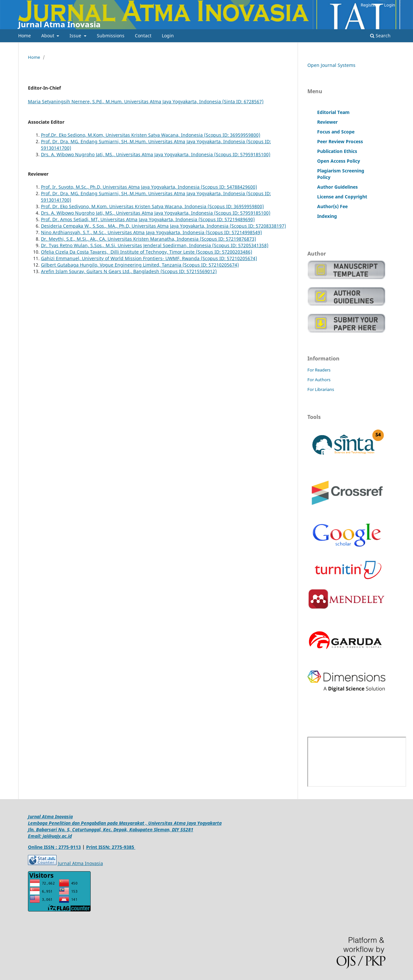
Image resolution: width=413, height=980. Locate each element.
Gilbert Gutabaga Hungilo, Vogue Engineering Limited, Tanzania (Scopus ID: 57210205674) (140, 265)
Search (380, 36)
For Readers (319, 370)
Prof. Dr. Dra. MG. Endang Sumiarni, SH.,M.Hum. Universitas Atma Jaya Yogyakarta (131, 141)
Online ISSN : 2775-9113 (54, 847)
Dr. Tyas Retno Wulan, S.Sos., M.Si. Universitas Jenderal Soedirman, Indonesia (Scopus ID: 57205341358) (155, 245)
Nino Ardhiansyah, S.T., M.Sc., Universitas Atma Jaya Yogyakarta (110, 232)
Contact (143, 36)
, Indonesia (191, 135)
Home (25, 36)
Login (168, 36)
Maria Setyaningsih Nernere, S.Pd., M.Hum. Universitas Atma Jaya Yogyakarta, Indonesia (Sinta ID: (136, 101)
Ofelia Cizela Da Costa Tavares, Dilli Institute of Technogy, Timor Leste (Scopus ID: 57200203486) (147, 252)
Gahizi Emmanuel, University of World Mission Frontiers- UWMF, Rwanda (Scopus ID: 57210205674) (149, 258)
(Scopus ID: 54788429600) (229, 187)
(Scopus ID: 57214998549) (234, 232)
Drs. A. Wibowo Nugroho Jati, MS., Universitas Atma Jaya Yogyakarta (115, 154)
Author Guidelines (337, 187)
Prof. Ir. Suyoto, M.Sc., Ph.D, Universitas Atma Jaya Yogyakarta (108, 187)
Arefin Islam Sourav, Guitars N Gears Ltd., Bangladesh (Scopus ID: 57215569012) (129, 271)
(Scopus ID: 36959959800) (232, 135)
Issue (76, 36)
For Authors (319, 380)
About (48, 36)
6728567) (254, 101)
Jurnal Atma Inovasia (59, 24)
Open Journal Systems (331, 65)
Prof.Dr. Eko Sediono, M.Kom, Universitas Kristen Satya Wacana (110, 135)
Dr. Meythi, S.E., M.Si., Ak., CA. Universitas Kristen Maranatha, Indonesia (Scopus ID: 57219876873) (148, 239)
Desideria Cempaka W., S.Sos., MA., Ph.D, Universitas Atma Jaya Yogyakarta (123, 226)
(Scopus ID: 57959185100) (242, 154)
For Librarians (321, 389)
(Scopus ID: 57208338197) (258, 226)
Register (369, 5)
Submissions (111, 36)
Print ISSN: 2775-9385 (111, 847)
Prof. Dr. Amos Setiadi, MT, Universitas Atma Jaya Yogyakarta (107, 219)
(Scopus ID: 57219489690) (227, 219)
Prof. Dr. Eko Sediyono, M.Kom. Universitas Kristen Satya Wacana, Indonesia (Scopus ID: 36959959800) (152, 206)
